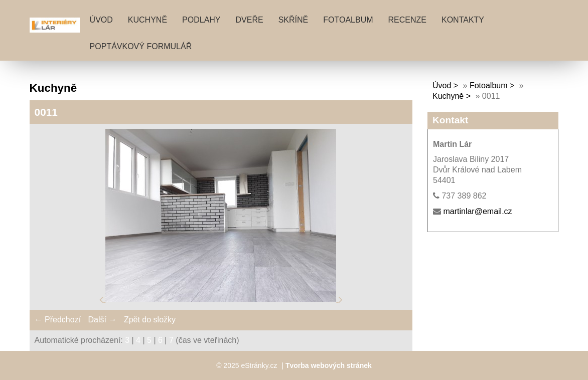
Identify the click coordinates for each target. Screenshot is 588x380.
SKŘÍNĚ (293, 20)
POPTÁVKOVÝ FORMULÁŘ (141, 46)
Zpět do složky (150, 320)
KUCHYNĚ (148, 20)
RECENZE (407, 20)
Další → (103, 320)
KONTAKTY (463, 20)
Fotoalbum (348, 20)
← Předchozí (58, 320)
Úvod (101, 20)
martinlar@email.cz (477, 211)
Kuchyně (448, 96)
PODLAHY (201, 20)
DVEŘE (250, 20)
